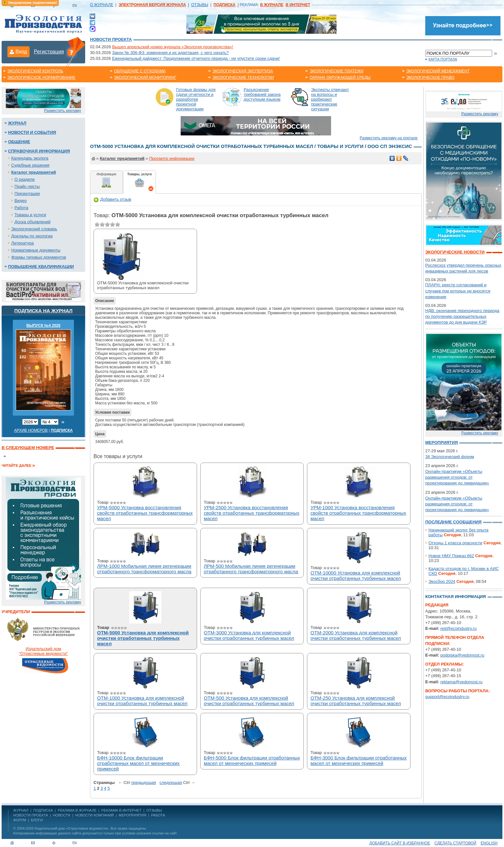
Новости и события (32, 132)
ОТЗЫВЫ (200, 5)
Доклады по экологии (32, 236)
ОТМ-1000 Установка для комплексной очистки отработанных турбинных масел (142, 701)
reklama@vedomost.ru (461, 682)
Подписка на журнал (44, 311)
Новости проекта (111, 39)
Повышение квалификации (41, 267)
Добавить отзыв (112, 199)
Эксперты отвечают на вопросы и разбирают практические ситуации (330, 99)
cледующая (171, 783)
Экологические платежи (336, 71)
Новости (61, 815)
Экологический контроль (35, 71)
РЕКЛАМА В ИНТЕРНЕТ (121, 810)
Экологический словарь (34, 229)
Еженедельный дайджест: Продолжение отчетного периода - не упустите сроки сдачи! (196, 58)
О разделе (25, 179)
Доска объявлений (32, 222)
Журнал (17, 123)
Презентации (27, 193)
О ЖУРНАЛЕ (102, 5)
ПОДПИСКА (43, 810)
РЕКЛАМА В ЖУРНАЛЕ (77, 810)
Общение (19, 142)
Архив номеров (31, 430)
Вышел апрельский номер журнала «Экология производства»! (173, 47)
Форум (20, 820)
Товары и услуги (30, 215)
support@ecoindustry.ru (447, 697)
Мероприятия (441, 442)
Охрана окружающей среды (340, 78)
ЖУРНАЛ (21, 810)
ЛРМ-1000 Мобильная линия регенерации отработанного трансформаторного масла (144, 569)
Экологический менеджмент (438, 71)
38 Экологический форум (450, 457)
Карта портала (443, 59)
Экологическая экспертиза (243, 71)
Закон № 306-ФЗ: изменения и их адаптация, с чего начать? (171, 53)
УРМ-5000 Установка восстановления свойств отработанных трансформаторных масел (145, 513)
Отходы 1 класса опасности (455, 543)
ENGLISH (489, 843)
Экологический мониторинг (145, 78)
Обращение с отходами (140, 71)
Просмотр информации (172, 158)
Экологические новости (455, 252)
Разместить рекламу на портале (389, 138)
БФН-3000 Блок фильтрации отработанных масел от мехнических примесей (359, 760)
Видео (21, 201)
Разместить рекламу (63, 111)
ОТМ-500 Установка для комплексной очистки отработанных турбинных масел (249, 701)
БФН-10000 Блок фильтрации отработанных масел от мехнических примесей (138, 763)
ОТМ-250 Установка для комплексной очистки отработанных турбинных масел (356, 701)
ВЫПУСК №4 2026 (43, 326)
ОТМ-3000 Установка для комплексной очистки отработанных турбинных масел (249, 635)
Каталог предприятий (34, 172)
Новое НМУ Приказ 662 (451, 556)
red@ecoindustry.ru (459, 628)
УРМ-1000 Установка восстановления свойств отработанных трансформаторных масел (358, 513)
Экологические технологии (243, 78)
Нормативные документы (36, 250)
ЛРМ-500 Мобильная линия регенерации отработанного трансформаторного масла (251, 569)
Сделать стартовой (455, 843)
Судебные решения (30, 165)
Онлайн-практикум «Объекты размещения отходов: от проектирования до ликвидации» (457, 477)
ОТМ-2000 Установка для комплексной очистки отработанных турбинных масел (356, 635)
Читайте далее (17, 465)
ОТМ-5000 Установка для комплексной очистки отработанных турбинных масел (143, 638)
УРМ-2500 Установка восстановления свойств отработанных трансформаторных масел (252, 513)
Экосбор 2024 (442, 581)
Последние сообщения (453, 522)
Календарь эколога (30, 158)
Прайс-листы (27, 186)
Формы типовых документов (39, 257)
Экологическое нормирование (41, 78)
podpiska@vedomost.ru (462, 655)
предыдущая (144, 783)
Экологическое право (430, 78)
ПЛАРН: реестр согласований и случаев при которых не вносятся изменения (458, 291)
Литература (22, 243)
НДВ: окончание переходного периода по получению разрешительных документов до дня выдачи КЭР (462, 316)
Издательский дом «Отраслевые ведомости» (72, 828)
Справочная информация (39, 151)
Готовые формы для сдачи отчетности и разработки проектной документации (196, 99)
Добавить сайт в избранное (400, 843)
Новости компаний (94, 815)
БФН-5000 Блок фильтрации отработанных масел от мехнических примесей (252, 760)
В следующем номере (28, 448)
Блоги (37, 820)
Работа (21, 208)
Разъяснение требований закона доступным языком (262, 94)
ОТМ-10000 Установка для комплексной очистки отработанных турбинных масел (356, 575)
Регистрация (49, 52)
